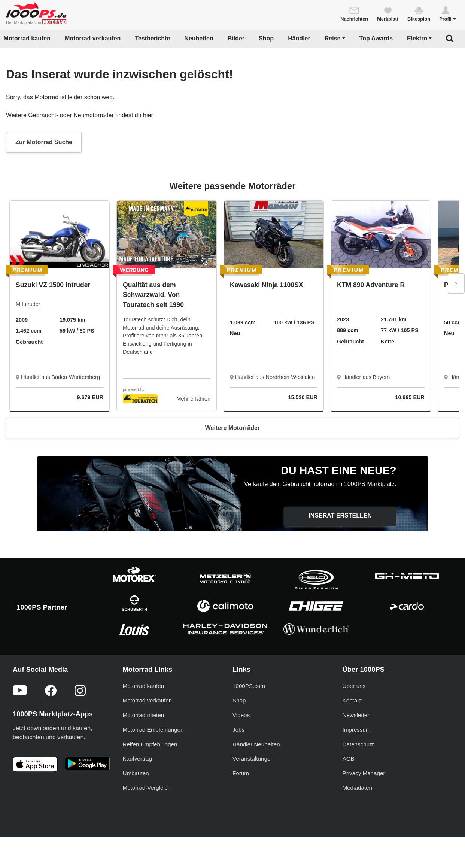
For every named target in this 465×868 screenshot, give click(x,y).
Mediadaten (357, 788)
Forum (241, 773)
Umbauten (136, 773)
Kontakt (352, 700)
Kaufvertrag (138, 758)
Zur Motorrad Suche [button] (44, 142)
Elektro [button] (417, 38)
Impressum (357, 730)
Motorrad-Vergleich (147, 788)
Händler (299, 38)
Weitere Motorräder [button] (232, 428)
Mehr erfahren (194, 399)
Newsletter (356, 715)
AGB (349, 758)
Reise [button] (333, 38)
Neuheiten (199, 38)
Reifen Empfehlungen (150, 744)
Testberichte (152, 38)
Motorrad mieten (144, 715)
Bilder (236, 38)
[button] (448, 13)
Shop (266, 38)
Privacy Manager (364, 773)
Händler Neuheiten (256, 744)
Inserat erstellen (340, 515)
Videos (241, 715)
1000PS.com (249, 686)
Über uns (354, 686)
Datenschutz (358, 744)
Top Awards (376, 38)
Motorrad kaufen (27, 38)
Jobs (238, 730)
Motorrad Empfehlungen (153, 730)
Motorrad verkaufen (93, 38)
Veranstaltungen (253, 758)
